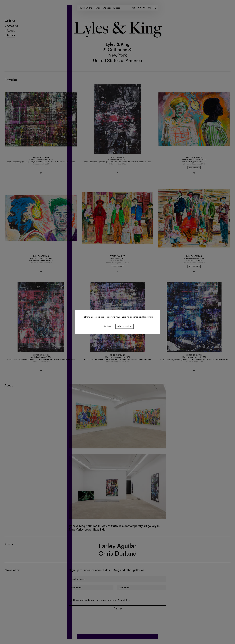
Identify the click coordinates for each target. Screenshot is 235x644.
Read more (147, 317)
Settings (107, 326)
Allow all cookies (124, 326)
